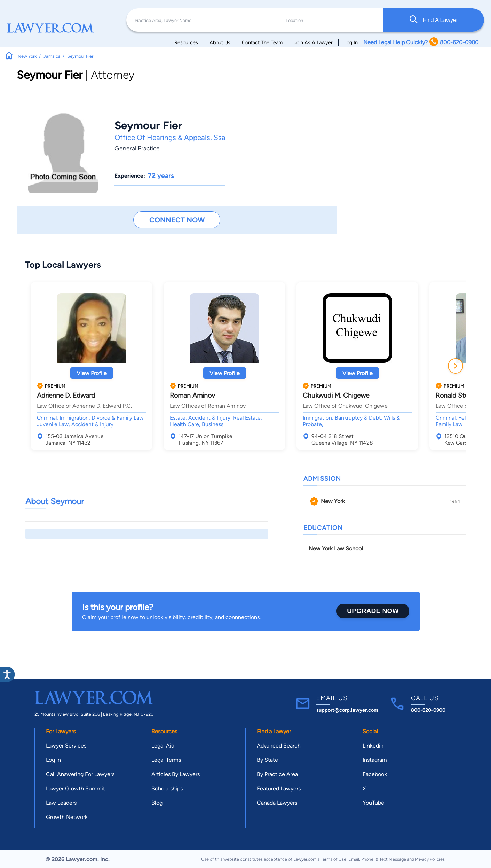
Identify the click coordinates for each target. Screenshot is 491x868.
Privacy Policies (430, 859)
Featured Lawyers (279, 788)
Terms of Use (333, 859)
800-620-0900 (428, 710)
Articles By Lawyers (176, 774)
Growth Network (67, 817)
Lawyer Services (66, 746)
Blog (157, 803)
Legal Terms (166, 760)
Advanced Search (279, 746)
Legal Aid (163, 746)
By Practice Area (277, 774)
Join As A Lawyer (313, 42)
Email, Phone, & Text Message (377, 859)
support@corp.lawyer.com (347, 710)
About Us (220, 42)
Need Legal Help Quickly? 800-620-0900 (421, 42)
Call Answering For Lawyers (80, 774)
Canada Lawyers (277, 803)
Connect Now (177, 220)
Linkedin (373, 746)
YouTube (373, 803)
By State (267, 760)
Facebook (375, 774)
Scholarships (167, 788)
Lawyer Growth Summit (76, 788)
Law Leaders (61, 803)
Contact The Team (262, 42)
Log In (351, 42)
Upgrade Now (373, 611)
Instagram (375, 760)
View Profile (92, 373)
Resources (186, 42)
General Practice (137, 148)
